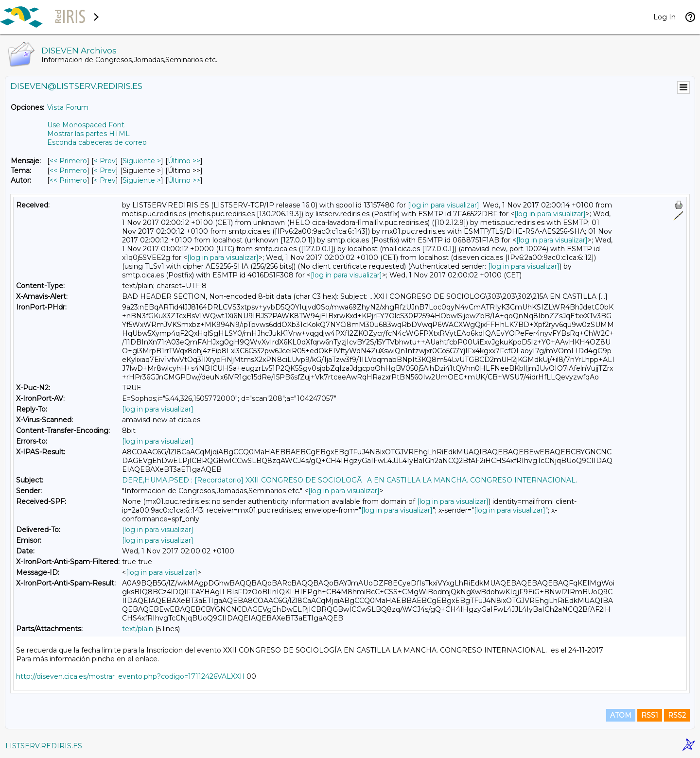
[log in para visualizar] (444, 205)
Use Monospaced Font (86, 125)
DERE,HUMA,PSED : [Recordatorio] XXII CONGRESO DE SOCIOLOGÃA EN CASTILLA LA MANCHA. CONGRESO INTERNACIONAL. (350, 480)
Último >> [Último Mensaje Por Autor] (184, 180)
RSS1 (650, 715)
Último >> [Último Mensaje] (184, 161)
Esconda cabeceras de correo (97, 142)
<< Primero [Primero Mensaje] (68, 161)
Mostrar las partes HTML (88, 134)
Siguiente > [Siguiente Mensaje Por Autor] (142, 180)
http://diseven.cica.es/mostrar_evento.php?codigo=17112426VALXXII (130, 676)
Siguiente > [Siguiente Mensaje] (142, 161)
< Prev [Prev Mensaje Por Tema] (105, 171)
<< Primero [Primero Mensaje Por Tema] (68, 171)
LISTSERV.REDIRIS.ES (44, 746)
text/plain (138, 629)
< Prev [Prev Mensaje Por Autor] (105, 180)
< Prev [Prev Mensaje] (105, 161)
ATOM (621, 715)
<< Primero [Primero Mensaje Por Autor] (68, 180)
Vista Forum (68, 107)
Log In (665, 17)
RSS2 (677, 715)
